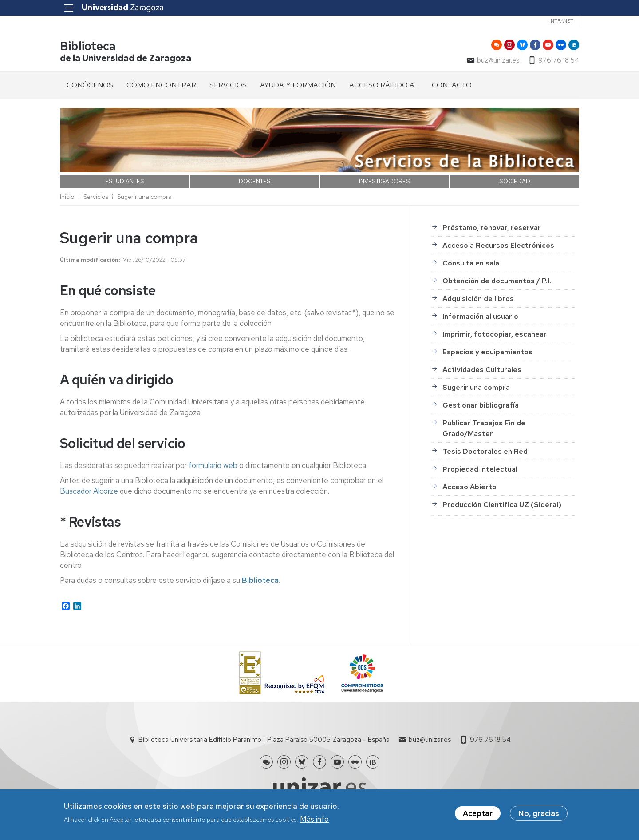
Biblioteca (88, 46)
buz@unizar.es (498, 60)
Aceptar (478, 813)
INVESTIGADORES (385, 181)
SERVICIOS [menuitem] (228, 85)
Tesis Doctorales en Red (485, 451)
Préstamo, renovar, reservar (492, 228)
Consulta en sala (471, 263)
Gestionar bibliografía (481, 405)
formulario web (213, 465)
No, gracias (539, 813)
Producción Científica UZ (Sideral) (502, 505)
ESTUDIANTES (125, 181)
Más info (314, 819)
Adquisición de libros (478, 299)
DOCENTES (255, 181)
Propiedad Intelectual (480, 469)
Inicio (67, 197)
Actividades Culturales (482, 370)
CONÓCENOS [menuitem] (90, 85)
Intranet (561, 21)
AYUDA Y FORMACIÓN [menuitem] (298, 85)
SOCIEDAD (515, 181)
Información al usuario (480, 316)
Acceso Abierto (469, 487)
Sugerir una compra (144, 197)
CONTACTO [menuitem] (452, 85)
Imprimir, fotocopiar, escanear (495, 334)
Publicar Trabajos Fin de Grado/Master (484, 428)
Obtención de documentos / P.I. (497, 281)
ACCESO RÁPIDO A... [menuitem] (384, 85)
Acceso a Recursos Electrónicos (498, 245)
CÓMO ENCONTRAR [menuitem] (161, 85)
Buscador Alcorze (89, 491)
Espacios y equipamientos (487, 352)
